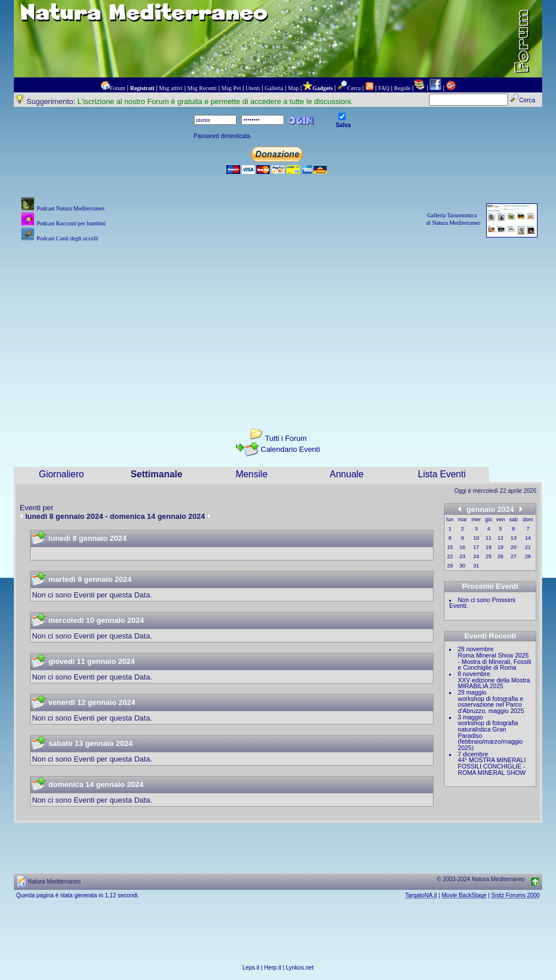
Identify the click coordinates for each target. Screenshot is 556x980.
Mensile (251, 474)
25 (488, 556)
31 (476, 566)
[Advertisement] (278, 325)
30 (462, 566)
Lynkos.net (300, 968)
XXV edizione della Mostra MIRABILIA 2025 (494, 683)
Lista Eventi (442, 474)
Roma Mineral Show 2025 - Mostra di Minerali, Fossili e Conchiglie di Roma (495, 661)
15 (450, 547)
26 (501, 556)
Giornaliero (61, 474)
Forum (117, 88)
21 (528, 547)
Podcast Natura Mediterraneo (70, 208)
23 (462, 556)
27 (513, 556)
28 (528, 556)
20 (513, 547)
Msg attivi (171, 88)
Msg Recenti (202, 88)
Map (293, 88)
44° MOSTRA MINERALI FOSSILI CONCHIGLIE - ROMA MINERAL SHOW (492, 766)
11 (488, 538)
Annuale (347, 474)
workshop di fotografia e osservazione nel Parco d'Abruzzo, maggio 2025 (491, 705)
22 (450, 556)
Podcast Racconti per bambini (71, 223)
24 (476, 556)
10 (476, 538)
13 (513, 538)
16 (462, 547)
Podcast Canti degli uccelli (67, 238)
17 (476, 547)
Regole (402, 88)
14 (528, 538)
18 (488, 547)
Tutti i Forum (286, 438)
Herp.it (273, 968)
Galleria (274, 88)
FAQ (384, 88)
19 (501, 547)
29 (450, 566)
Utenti (253, 88)
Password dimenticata (222, 136)
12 (501, 538)
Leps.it (251, 968)
